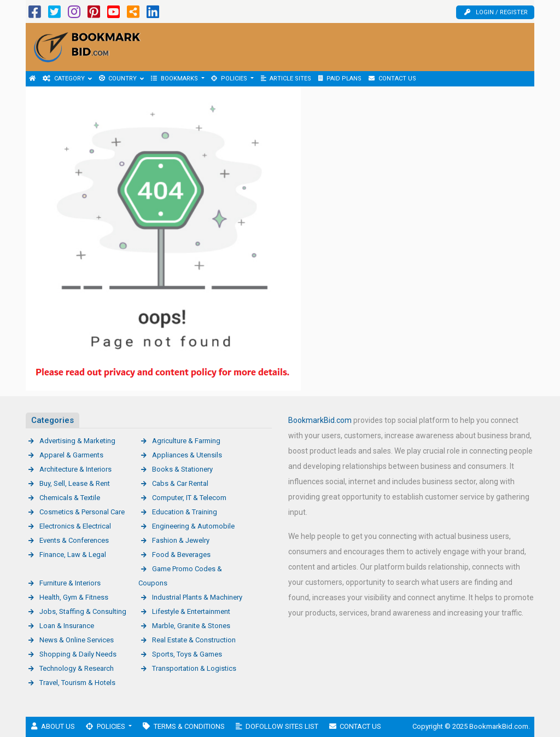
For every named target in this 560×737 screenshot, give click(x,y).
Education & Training (185, 512)
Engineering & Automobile (193, 526)
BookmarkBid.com (320, 420)
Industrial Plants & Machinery (197, 597)
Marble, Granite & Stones (191, 626)
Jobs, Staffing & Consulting (83, 611)
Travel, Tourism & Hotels (77, 683)
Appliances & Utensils (187, 455)
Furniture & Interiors (70, 583)
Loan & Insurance (67, 626)
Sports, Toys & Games (187, 654)
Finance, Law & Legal (73, 555)
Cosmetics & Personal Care (82, 512)
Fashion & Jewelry (181, 540)
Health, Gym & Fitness (74, 597)
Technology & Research (77, 668)
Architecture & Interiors (75, 469)
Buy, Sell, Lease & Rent (75, 483)
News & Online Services (77, 640)
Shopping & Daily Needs (78, 654)
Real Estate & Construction (194, 640)
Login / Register (496, 12)
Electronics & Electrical (75, 526)
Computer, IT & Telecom (189, 498)
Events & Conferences (74, 540)
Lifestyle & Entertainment (191, 611)
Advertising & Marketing (77, 441)
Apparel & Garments (71, 455)
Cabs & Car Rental (180, 483)
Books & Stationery (182, 469)
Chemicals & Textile (70, 498)
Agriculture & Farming (186, 441)
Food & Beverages (181, 555)
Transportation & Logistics (194, 668)
